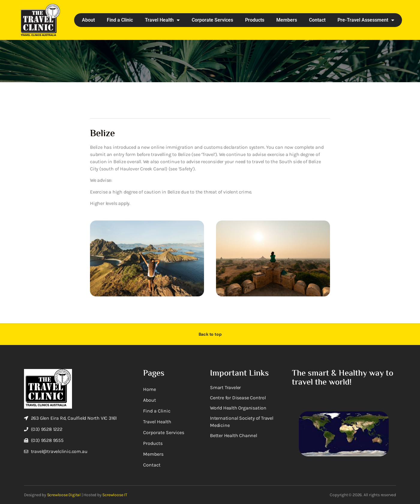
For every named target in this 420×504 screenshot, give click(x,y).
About (88, 20)
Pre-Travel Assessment (366, 20)
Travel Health (162, 20)
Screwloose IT (115, 495)
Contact (317, 20)
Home (150, 389)
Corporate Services (212, 20)
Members (287, 20)
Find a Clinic (120, 20)
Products (255, 20)
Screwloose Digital (64, 495)
